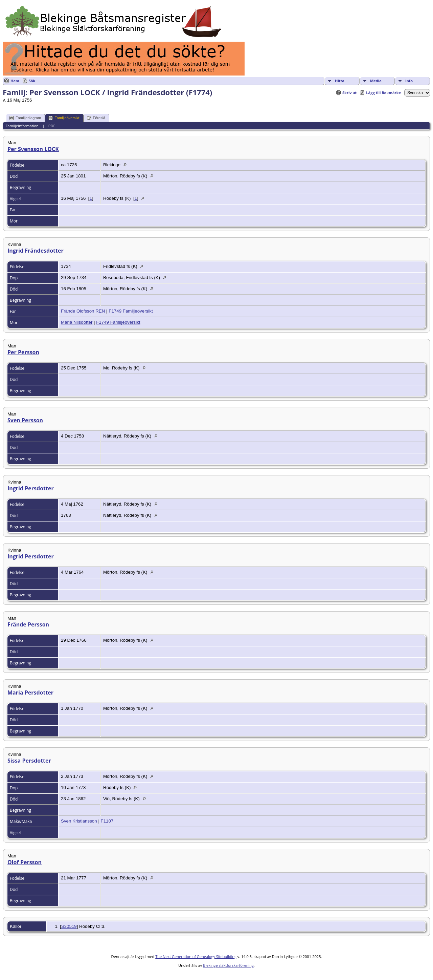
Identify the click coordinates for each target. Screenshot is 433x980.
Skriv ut (349, 93)
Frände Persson (28, 624)
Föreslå (96, 118)
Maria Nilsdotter (77, 322)
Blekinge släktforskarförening (228, 965)
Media (376, 81)
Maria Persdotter (30, 693)
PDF (52, 126)
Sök (32, 81)
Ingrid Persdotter (31, 488)
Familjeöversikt (64, 118)
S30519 (69, 926)
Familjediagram (25, 118)
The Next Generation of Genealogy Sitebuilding (196, 956)
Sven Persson (25, 420)
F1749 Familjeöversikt (131, 311)
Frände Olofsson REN (83, 311)
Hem (15, 81)
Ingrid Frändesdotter (36, 251)
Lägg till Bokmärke (383, 93)
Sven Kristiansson (79, 821)
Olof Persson (25, 862)
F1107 (107, 821)
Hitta (340, 81)
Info (409, 81)
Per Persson (23, 352)
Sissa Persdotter (29, 761)
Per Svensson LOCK (33, 149)
